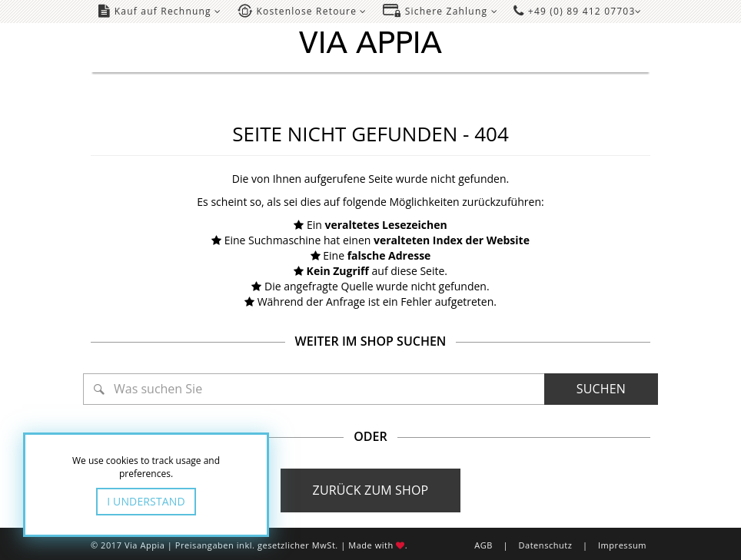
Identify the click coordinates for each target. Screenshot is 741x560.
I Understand (146, 501)
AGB (483, 545)
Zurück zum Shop (371, 490)
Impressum (622, 545)
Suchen (601, 389)
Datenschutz (545, 545)
